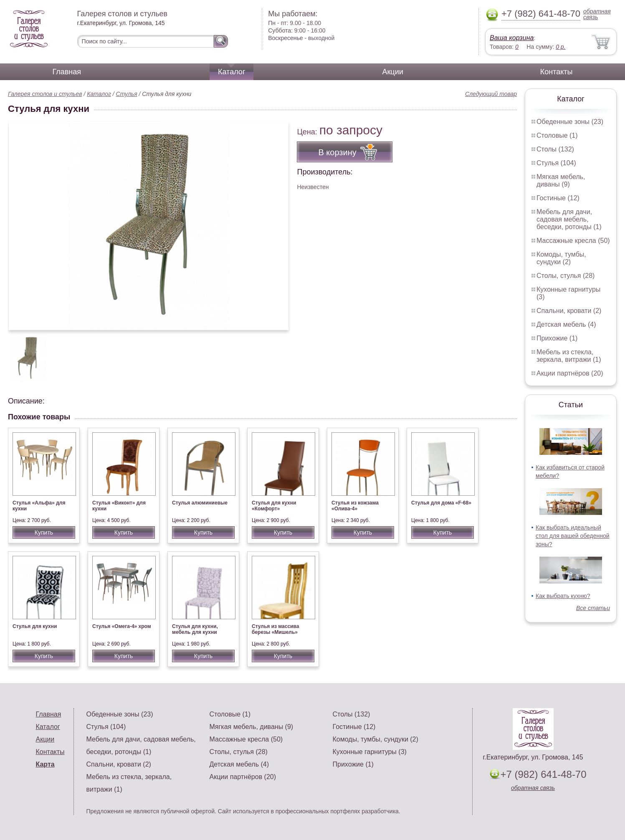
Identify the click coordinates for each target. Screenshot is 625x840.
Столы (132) (555, 149)
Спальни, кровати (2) (569, 311)
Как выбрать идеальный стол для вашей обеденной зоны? (573, 536)
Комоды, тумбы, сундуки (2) (561, 258)
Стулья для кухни (35, 626)
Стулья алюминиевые (200, 503)
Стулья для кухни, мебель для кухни (195, 629)
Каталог (232, 72)
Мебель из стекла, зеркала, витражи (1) (569, 356)
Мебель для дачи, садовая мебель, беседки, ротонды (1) (569, 219)
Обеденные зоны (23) (570, 122)
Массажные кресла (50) (573, 241)
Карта (45, 764)
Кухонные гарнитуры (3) (370, 752)
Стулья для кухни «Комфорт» (274, 506)
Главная (67, 72)
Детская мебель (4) (566, 324)
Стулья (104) (556, 163)
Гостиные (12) (558, 198)
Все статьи (593, 608)
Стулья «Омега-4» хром (122, 626)
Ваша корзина (512, 38)
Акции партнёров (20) (570, 373)
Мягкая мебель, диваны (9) (561, 180)
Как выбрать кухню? (563, 596)
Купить (44, 532)
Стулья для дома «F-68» (441, 503)
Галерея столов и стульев (45, 94)
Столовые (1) (557, 135)
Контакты (557, 72)
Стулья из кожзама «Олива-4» (355, 506)
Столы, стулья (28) (566, 276)
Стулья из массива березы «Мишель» (275, 629)
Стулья (127, 94)
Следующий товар (491, 94)
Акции (392, 72)
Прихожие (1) (557, 338)
